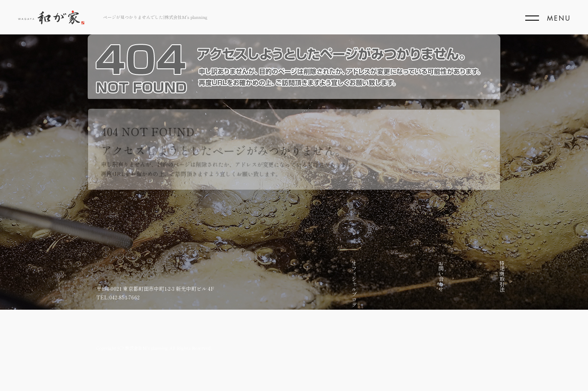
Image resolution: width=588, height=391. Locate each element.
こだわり (480, 271)
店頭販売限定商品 (430, 281)
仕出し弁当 (412, 274)
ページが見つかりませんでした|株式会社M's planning (155, 17)
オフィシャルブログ (362, 284)
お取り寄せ (446, 274)
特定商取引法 (396, 276)
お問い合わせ (379, 276)
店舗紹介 (463, 271)
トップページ (497, 276)
